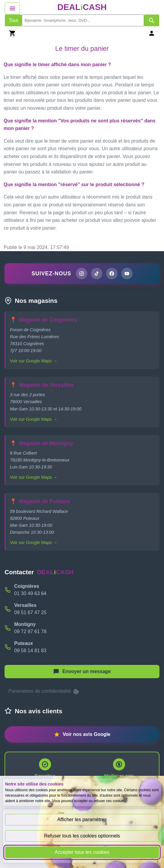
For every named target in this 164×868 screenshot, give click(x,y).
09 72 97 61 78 (30, 632)
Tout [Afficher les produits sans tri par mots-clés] (13, 20)
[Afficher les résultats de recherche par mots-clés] (152, 20)
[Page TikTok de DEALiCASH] (97, 274)
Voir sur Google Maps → (34, 361)
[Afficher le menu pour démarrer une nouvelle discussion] (82, 672)
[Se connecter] (152, 33)
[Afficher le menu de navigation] (12, 8)
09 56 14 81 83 (30, 651)
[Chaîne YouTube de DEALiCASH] (127, 274)
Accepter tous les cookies (82, 852)
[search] (83, 20)
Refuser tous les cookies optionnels (82, 836)
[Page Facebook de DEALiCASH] (112, 274)
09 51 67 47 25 (30, 612)
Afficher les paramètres (82, 819)
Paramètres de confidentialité (44, 691)
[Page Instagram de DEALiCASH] (82, 274)
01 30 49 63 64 (30, 593)
